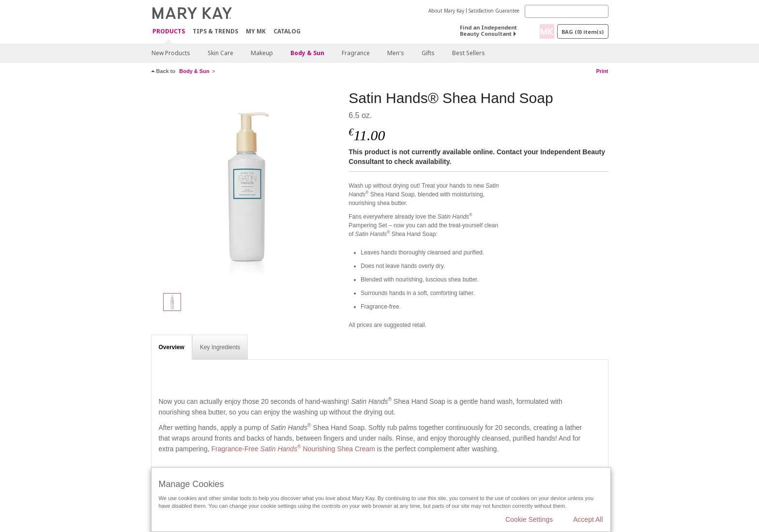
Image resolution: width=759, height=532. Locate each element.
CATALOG (287, 31)
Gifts (428, 53)
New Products (171, 53)
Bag (583, 32)
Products (169, 32)
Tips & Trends (215, 31)
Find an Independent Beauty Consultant (488, 30)
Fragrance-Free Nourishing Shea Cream (293, 449)
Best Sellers (469, 53)
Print (602, 71)
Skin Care (220, 53)
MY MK (256, 31)
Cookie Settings (529, 519)
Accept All (588, 519)
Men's (396, 53)
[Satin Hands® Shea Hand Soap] (246, 187)
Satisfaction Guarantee (494, 11)
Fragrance (356, 53)
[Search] (567, 11)
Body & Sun (307, 53)
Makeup (262, 53)
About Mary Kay (446, 11)
